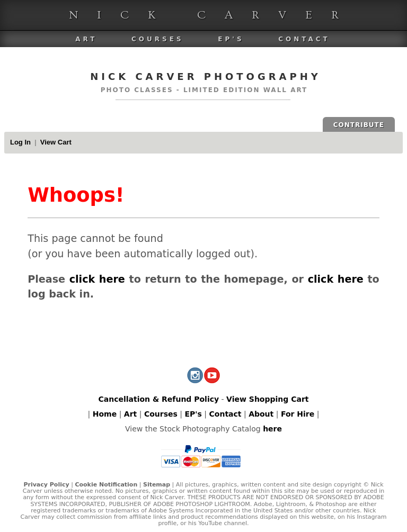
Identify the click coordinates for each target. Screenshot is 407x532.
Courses (157, 39)
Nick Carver (213, 15)
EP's (231, 39)
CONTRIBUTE (359, 125)
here (272, 429)
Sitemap (157, 485)
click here (97, 279)
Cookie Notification (106, 485)
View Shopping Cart (267, 399)
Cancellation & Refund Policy (158, 399)
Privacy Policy (46, 485)
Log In (20, 142)
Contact (304, 39)
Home (105, 414)
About (261, 414)
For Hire (298, 414)
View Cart (56, 142)
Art (86, 39)
